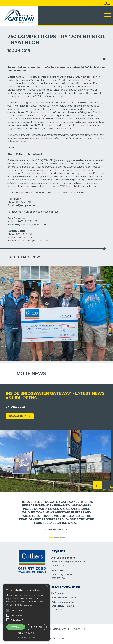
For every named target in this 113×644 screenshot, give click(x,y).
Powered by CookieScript (27, 638)
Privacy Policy (79, 629)
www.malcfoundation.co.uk (68, 106)
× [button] (47, 587)
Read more (28, 605)
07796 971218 (58, 578)
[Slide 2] (57, 537)
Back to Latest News (24, 257)
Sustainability (54, 529)
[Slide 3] (62, 537)
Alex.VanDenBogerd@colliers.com (69, 562)
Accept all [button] (16, 627)
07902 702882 (59, 565)
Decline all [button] (37, 627)
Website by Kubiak (56, 638)
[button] (26, 633)
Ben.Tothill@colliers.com (64, 574)
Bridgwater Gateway (51, 629)
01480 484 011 (59, 610)
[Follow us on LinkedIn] (107, 3)
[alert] (26, 612)
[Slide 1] (51, 537)
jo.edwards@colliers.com (64, 597)
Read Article (18, 416)
